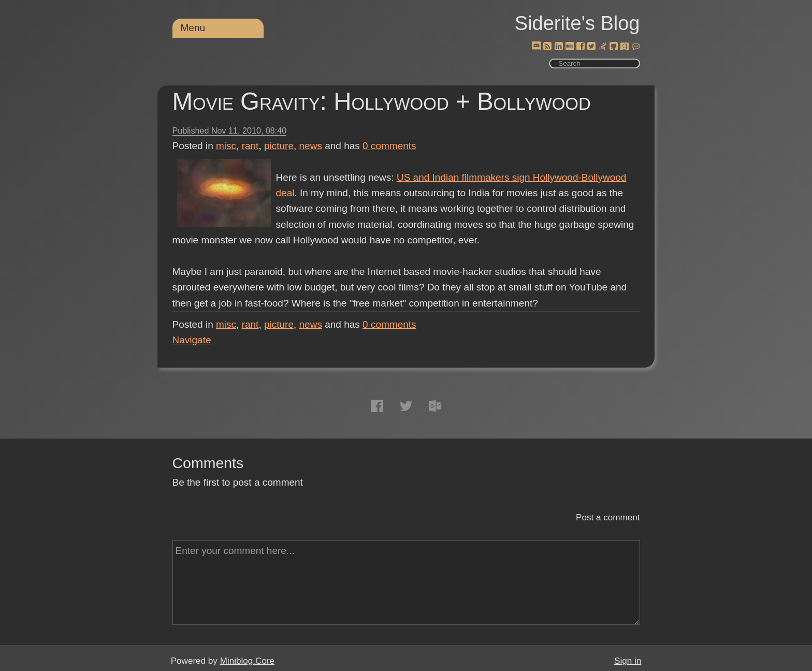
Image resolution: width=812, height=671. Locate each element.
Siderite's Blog (577, 23)
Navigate (192, 340)
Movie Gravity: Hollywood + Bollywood (382, 101)
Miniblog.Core (247, 661)
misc (226, 146)
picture (279, 146)
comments (389, 146)
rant (250, 146)
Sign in (628, 661)
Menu (193, 28)
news (311, 146)
